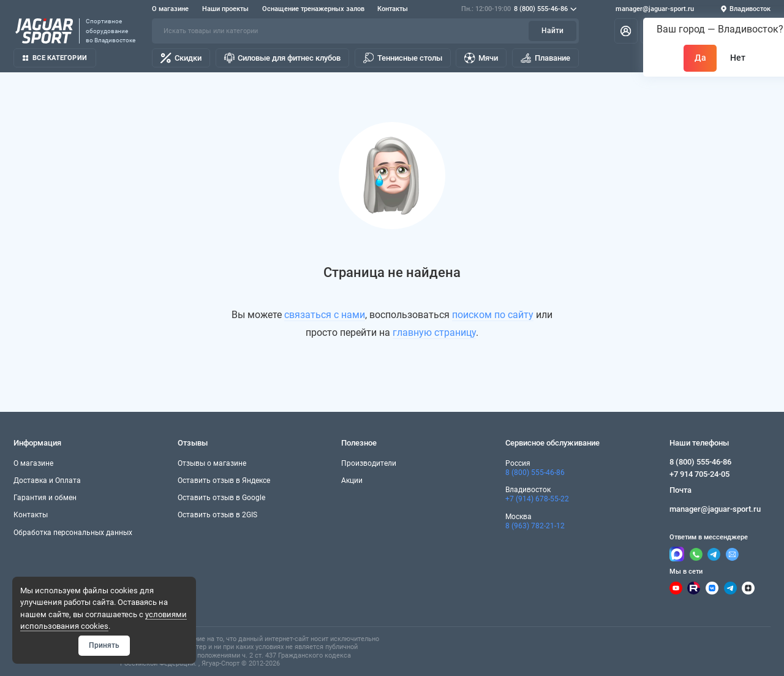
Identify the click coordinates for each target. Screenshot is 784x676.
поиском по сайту (493, 315)
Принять (104, 645)
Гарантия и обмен (45, 498)
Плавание (545, 58)
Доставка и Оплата (47, 480)
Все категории (55, 58)
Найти (552, 31)
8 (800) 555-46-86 (519, 9)
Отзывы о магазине (212, 463)
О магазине (170, 9)
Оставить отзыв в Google (221, 498)
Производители (369, 463)
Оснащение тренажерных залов (313, 9)
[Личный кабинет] (626, 31)
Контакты (393, 9)
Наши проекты (225, 9)
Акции (352, 480)
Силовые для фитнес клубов (283, 58)
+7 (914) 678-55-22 (537, 499)
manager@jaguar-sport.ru (655, 9)
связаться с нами (325, 315)
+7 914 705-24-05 (699, 474)
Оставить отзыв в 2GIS (217, 515)
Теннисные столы (403, 58)
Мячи (481, 58)
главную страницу (434, 332)
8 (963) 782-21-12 (535, 526)
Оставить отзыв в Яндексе (224, 480)
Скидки (181, 58)
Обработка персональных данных (73, 533)
